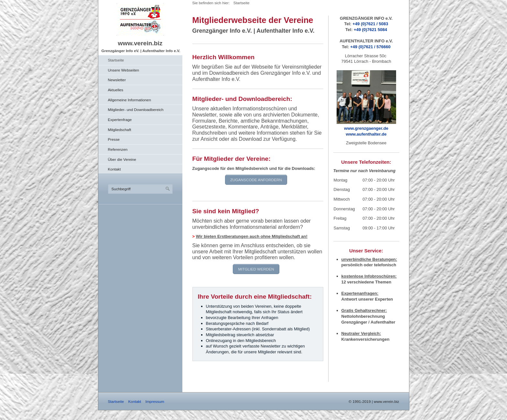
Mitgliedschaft (120, 130)
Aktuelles (116, 90)
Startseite (116, 60)
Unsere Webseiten (124, 70)
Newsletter (117, 80)
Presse (114, 139)
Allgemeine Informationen (129, 100)
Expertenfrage (120, 120)
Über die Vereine (122, 159)
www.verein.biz (140, 43)
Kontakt (114, 169)
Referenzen (118, 149)
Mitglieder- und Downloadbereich (136, 110)
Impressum (155, 401)
